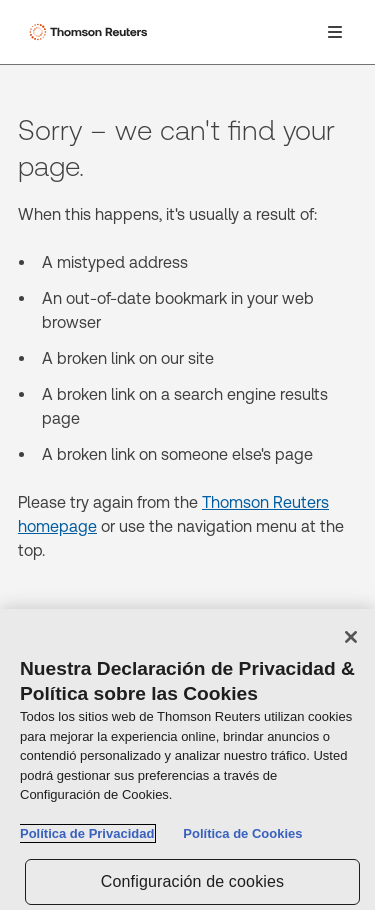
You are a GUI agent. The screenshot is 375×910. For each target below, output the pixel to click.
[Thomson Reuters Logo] (91, 32)
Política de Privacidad (87, 834)
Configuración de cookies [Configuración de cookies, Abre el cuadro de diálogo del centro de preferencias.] (193, 881)
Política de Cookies (242, 834)
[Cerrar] (351, 638)
